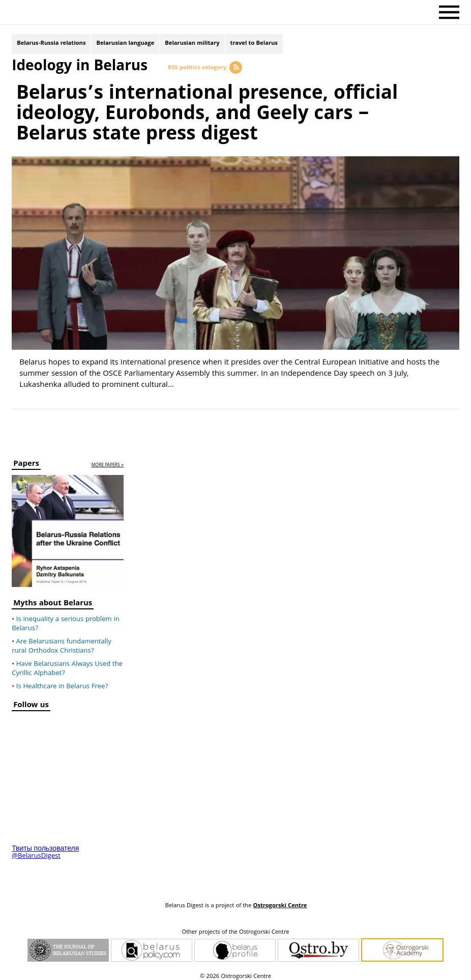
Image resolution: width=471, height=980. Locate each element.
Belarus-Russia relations (51, 45)
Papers (26, 460)
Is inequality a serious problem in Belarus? (66, 619)
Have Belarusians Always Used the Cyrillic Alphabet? (67, 664)
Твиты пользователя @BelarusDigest (45, 848)
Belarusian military (192, 45)
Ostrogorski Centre (280, 901)
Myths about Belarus (53, 599)
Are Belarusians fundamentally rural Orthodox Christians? (62, 641)
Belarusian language (125, 45)
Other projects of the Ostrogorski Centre (235, 928)
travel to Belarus (254, 45)
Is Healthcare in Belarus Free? (62, 682)
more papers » (108, 460)
